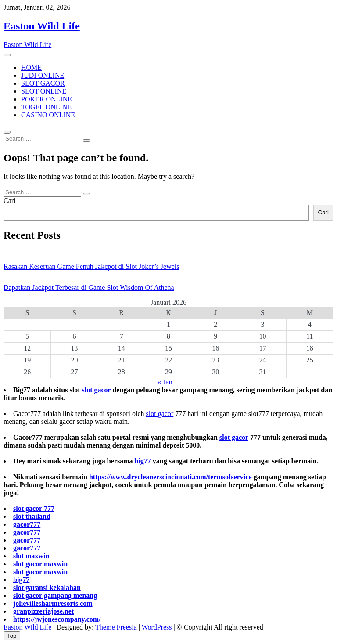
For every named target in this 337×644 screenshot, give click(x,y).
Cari (10, 201)
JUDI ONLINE (43, 75)
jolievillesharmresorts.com (53, 603)
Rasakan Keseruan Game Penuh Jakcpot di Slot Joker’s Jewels (91, 266)
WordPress (157, 627)
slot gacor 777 (34, 508)
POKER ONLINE (47, 99)
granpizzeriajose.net (43, 611)
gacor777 (27, 524)
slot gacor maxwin (40, 564)
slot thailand (32, 516)
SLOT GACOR (43, 83)
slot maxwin (31, 556)
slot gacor (96, 390)
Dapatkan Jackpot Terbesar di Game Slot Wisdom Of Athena (89, 288)
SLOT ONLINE (44, 91)
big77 (142, 461)
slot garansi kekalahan (47, 588)
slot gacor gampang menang (55, 595)
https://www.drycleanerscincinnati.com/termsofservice (170, 477)
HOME (31, 67)
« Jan (165, 382)
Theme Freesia (116, 627)
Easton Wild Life (42, 26)
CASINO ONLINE (48, 115)
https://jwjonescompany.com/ (57, 619)
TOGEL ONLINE (46, 107)
